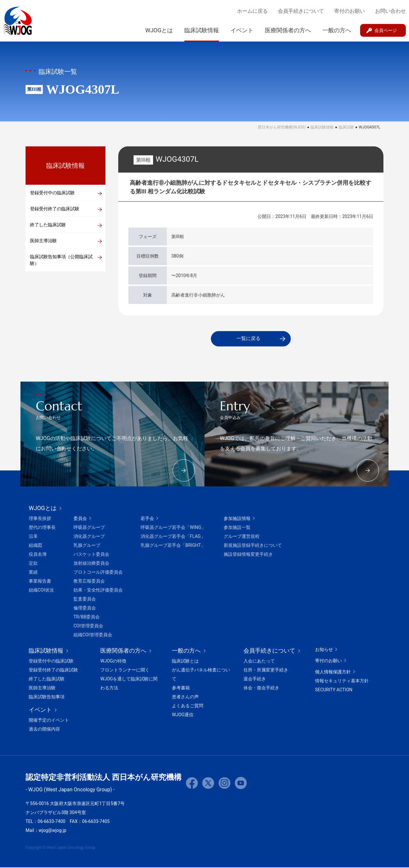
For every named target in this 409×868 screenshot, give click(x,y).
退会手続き (255, 679)
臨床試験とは (185, 662)
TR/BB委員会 (87, 617)
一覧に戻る (248, 339)
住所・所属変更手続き (266, 670)
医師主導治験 (43, 241)
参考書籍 (181, 688)
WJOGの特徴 (113, 662)
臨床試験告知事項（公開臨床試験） (61, 260)
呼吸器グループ (89, 528)
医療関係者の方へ (288, 30)
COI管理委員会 (88, 626)
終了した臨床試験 (48, 225)
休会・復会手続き (261, 688)
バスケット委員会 (91, 555)
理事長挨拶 (40, 519)
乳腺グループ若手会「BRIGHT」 (173, 546)
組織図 (35, 546)
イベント (242, 30)
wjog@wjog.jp (53, 831)
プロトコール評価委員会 (98, 573)
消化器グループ (89, 537)
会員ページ (386, 30)
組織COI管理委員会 (93, 635)
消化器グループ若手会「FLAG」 (173, 537)
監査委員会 (85, 600)
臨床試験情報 (202, 30)
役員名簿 (38, 555)
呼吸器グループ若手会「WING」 (173, 528)
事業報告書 (40, 582)
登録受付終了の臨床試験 (55, 209)
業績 (33, 573)
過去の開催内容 (44, 730)
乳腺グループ (87, 546)
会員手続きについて (301, 11)
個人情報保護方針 (333, 672)
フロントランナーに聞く (125, 670)
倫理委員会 (85, 608)
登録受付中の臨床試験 (52, 193)
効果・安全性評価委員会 (98, 591)
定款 (33, 564)
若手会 (147, 519)
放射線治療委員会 (91, 564)
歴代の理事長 (42, 528)
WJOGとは (159, 30)
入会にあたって (259, 662)
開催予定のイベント (49, 721)
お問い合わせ (390, 11)
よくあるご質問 (188, 706)
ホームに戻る (252, 11)
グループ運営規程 (242, 537)
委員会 (80, 519)
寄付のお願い (350, 11)
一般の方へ (337, 30)
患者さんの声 (185, 697)
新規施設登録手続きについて (253, 546)
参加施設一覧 (237, 528)
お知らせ (324, 650)
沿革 (33, 537)
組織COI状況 (41, 591)
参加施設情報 (237, 519)
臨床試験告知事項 (47, 697)
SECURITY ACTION (334, 690)
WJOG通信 (183, 715)
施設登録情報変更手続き (248, 555)
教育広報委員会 (89, 582)
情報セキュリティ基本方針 (342, 681)
